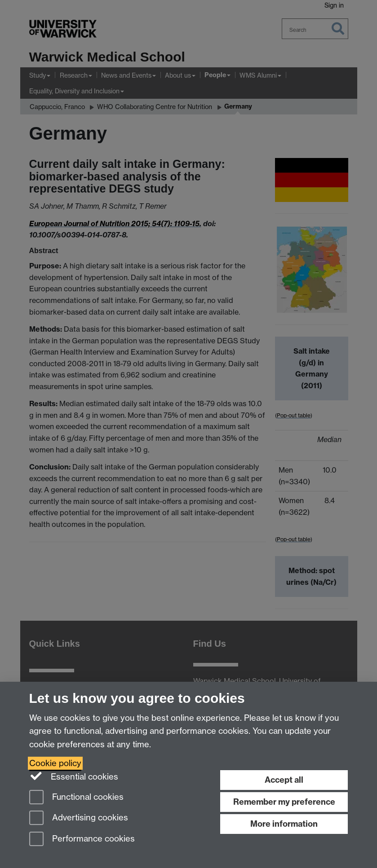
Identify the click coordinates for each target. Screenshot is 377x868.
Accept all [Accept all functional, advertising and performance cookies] (284, 780)
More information (284, 824)
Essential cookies (74, 776)
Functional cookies (76, 798)
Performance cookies (82, 840)
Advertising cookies (79, 818)
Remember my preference (284, 802)
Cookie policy (55, 763)
